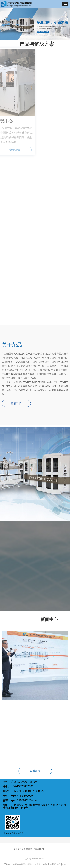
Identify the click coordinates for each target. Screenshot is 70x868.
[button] (65, 4)
